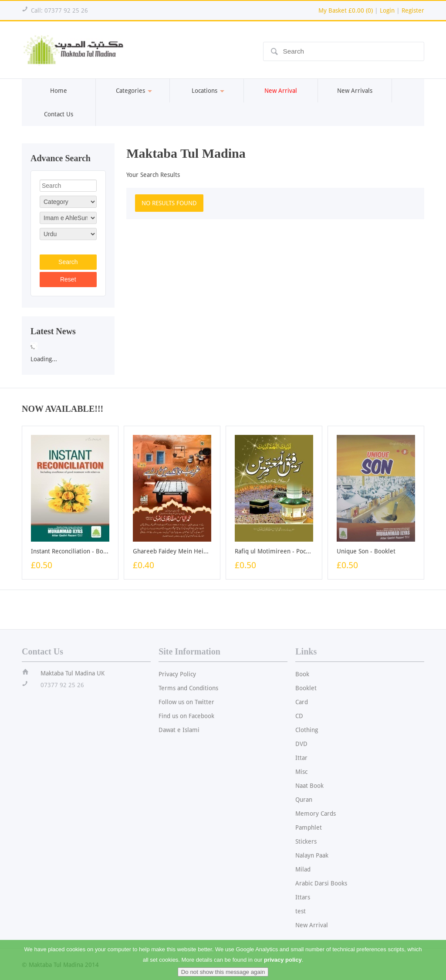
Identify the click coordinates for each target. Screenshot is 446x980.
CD (299, 716)
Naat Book (309, 786)
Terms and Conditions (188, 688)
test (301, 911)
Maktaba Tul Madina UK (73, 673)
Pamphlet (309, 827)
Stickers (306, 841)
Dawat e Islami (179, 730)
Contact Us (59, 114)
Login (387, 10)
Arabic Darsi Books (321, 883)
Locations (207, 91)
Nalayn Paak (312, 855)
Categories (133, 91)
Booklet (306, 688)
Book (302, 674)
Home (59, 91)
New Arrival (312, 925)
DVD (301, 744)
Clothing (307, 730)
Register (413, 10)
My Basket (346, 10)
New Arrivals (355, 91)
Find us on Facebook (186, 716)
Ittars (303, 897)
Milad (303, 869)
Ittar (301, 758)
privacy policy (283, 965)
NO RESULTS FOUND (169, 203)
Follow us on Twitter (186, 702)
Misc (301, 772)
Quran (304, 800)
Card (302, 702)
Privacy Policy (177, 674)
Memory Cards (316, 814)
